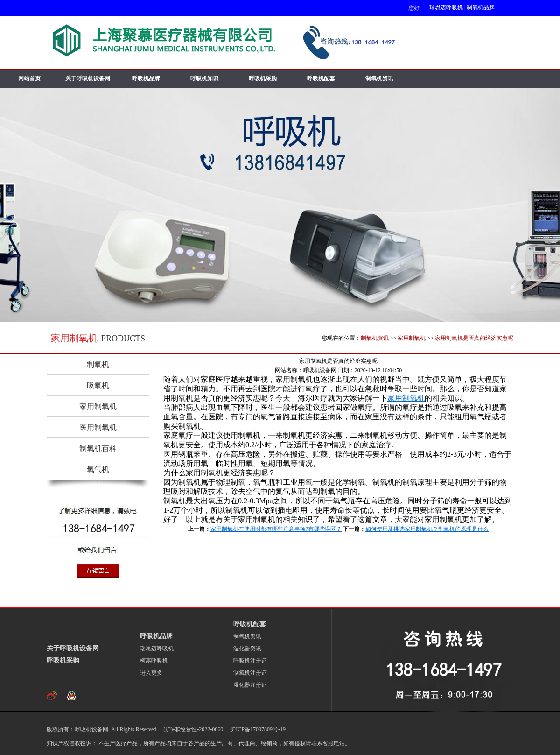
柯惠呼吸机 (154, 661)
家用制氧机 (412, 338)
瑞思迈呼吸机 (446, 7)
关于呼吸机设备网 (88, 78)
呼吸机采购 (263, 78)
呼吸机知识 (204, 78)
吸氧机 (98, 385)
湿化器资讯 (247, 649)
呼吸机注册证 (250, 661)
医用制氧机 (98, 427)
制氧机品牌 (481, 7)
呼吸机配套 (321, 78)
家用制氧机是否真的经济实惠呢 (474, 338)
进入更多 (151, 673)
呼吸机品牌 (146, 78)
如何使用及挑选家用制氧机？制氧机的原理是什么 (427, 529)
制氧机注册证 (250, 673)
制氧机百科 (98, 448)
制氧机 (98, 364)
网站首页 (29, 78)
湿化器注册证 (250, 685)
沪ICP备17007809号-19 (257, 729)
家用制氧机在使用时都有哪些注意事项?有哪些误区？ (276, 529)
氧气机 (98, 469)
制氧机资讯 (379, 78)
